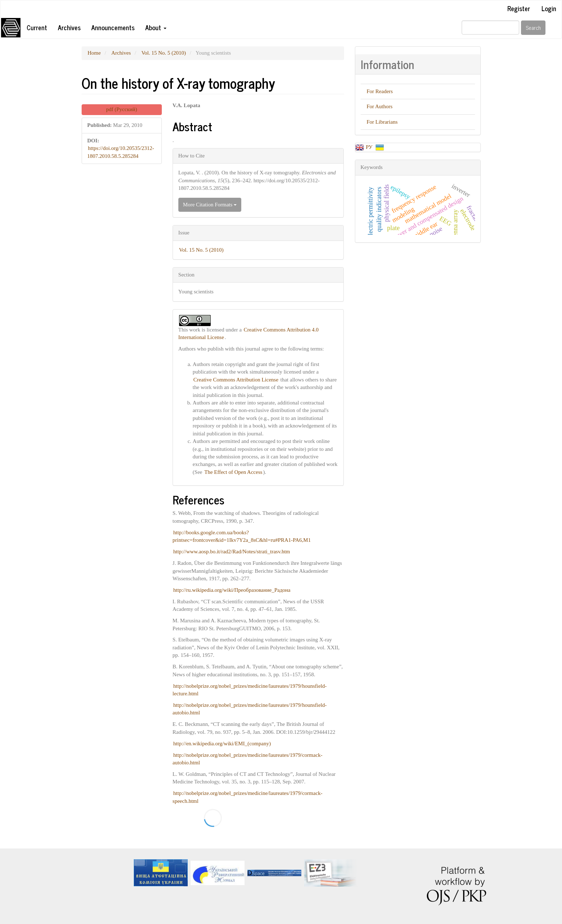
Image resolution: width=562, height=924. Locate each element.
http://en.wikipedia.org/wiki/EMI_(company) (222, 744)
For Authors (380, 106)
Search (533, 28)
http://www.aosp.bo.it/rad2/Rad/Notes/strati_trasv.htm (232, 552)
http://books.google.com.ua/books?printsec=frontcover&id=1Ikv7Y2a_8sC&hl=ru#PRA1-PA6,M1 (242, 536)
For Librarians (382, 122)
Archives (69, 27)
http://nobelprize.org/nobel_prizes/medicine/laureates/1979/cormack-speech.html (248, 797)
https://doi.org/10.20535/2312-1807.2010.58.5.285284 (121, 152)
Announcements (113, 27)
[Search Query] (490, 28)
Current (37, 27)
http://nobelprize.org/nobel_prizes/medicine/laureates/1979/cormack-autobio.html (248, 759)
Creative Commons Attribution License (236, 380)
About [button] (156, 27)
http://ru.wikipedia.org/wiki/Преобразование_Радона (232, 590)
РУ (370, 147)
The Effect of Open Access (233, 472)
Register (519, 8)
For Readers (380, 91)
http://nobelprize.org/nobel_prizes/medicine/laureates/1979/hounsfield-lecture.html (250, 690)
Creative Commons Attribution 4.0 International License (248, 333)
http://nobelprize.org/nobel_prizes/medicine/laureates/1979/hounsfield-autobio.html (250, 709)
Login (549, 8)
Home (94, 53)
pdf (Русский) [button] (122, 109)
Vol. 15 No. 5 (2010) (164, 53)
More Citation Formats (210, 205)
